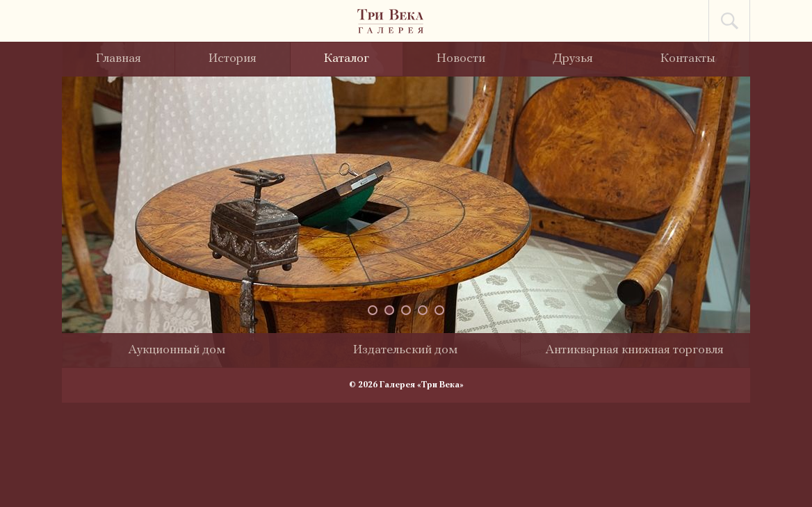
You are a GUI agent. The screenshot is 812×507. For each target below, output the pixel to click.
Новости (461, 59)
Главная (119, 59)
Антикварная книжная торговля (634, 350)
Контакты (688, 59)
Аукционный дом (177, 350)
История (233, 59)
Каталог (347, 59)
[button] (373, 310)
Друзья (573, 59)
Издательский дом (405, 350)
